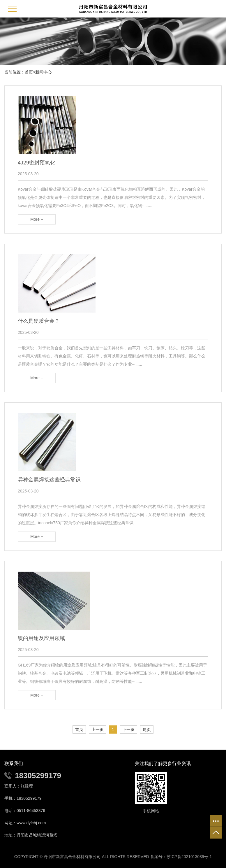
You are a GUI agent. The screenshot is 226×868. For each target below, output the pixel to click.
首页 (29, 72)
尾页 (147, 730)
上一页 (98, 730)
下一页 (128, 730)
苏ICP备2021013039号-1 (189, 857)
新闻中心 (43, 72)
